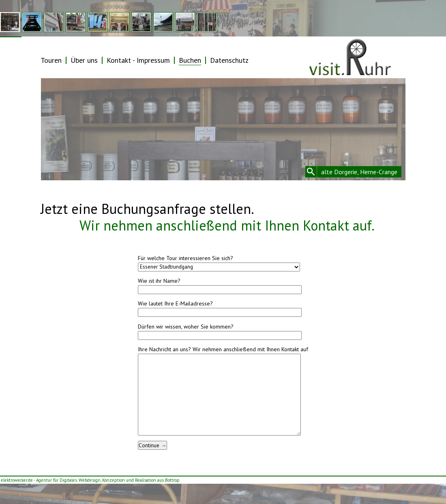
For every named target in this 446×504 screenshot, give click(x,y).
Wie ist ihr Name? (159, 281)
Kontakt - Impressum (138, 60)
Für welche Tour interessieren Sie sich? (185, 258)
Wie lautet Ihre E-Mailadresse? (175, 303)
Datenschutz (229, 60)
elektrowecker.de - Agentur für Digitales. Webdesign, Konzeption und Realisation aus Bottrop (90, 480)
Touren (51, 60)
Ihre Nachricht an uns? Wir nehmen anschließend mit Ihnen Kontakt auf (223, 349)
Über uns (84, 60)
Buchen (190, 60)
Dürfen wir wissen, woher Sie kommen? (186, 327)
